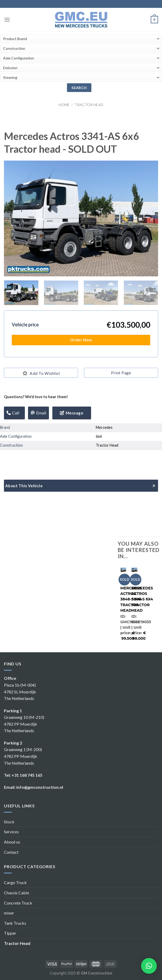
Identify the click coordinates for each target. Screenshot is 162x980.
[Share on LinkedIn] (52, 459)
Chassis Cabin (16, 893)
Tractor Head (89, 105)
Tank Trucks (15, 923)
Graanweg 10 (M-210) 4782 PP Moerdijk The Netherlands (24, 724)
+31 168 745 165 (27, 775)
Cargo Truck (15, 882)
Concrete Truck (18, 903)
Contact (11, 852)
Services (11, 832)
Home (64, 105)
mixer (9, 913)
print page (121, 373)
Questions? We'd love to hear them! (36, 397)
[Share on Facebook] (14, 459)
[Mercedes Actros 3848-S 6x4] (123, 569)
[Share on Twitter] (24, 459)
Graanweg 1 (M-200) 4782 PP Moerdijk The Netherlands (23, 756)
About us (12, 842)
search (79, 88)
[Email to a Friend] (33, 459)
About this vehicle (24, 486)
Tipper (10, 933)
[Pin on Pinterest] (43, 459)
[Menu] (7, 20)
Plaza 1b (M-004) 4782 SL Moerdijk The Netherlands (20, 692)
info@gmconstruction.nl (40, 787)
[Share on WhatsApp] (5, 459)
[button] (149, 966)
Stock (9, 822)
